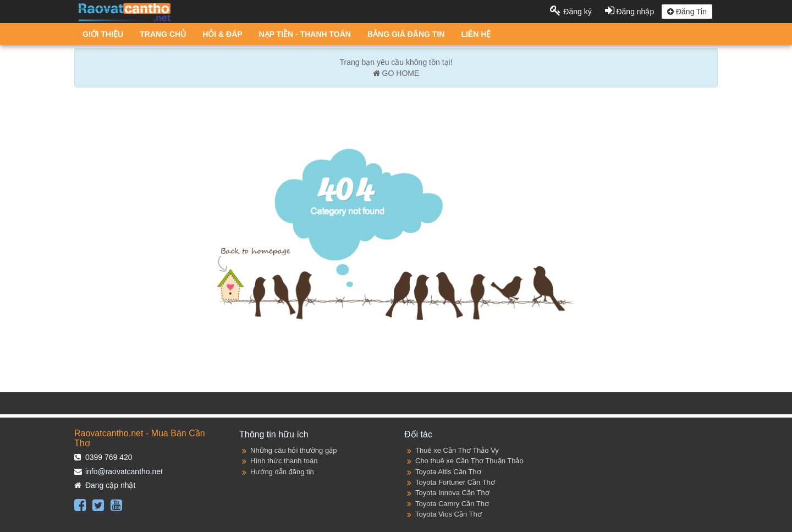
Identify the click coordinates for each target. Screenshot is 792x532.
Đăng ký (572, 12)
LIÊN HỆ (476, 34)
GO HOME (396, 73)
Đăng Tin (687, 12)
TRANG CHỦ (163, 34)
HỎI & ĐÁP (222, 34)
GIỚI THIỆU (103, 34)
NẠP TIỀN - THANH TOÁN (305, 34)
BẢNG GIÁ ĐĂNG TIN (406, 34)
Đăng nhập (631, 12)
